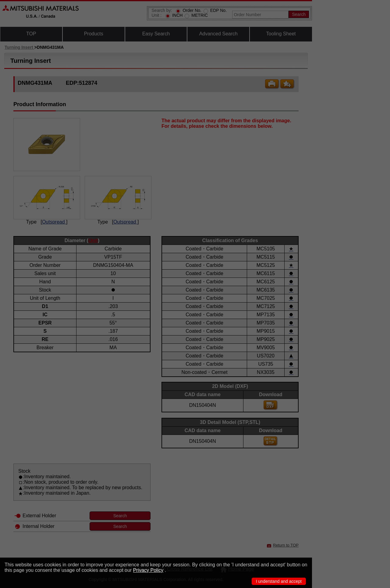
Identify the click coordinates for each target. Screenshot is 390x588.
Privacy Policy (148, 570)
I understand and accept (279, 581)
